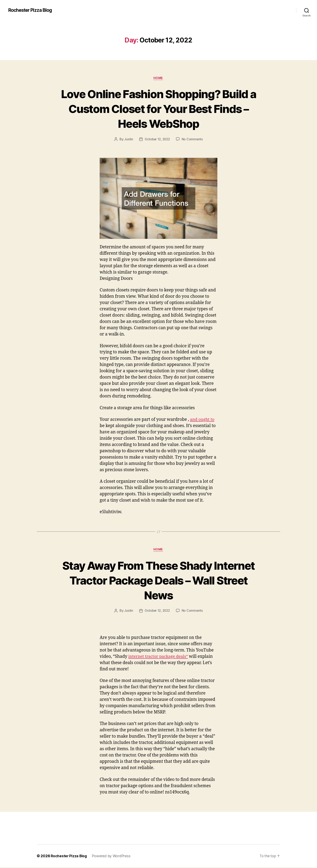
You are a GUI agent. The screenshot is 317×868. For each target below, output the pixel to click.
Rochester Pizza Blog (32, 10)
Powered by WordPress (112, 857)
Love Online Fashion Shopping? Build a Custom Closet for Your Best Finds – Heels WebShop (158, 109)
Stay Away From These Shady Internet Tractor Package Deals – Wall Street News (158, 580)
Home (158, 78)
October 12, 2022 (157, 140)
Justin (128, 140)
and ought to (203, 420)
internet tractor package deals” (159, 657)
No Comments (193, 140)
